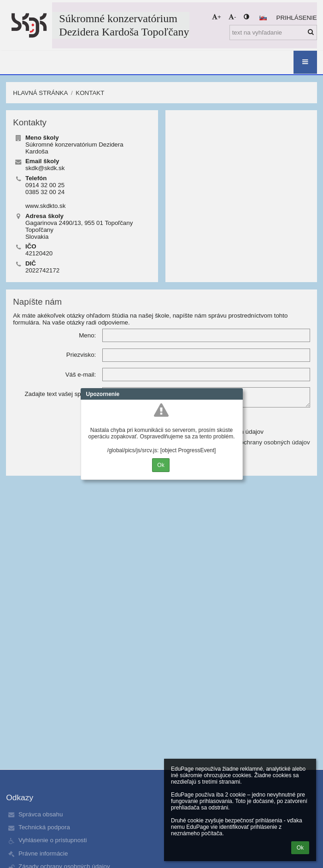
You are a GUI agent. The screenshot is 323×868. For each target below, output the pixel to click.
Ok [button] (300, 848)
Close (236, 394)
